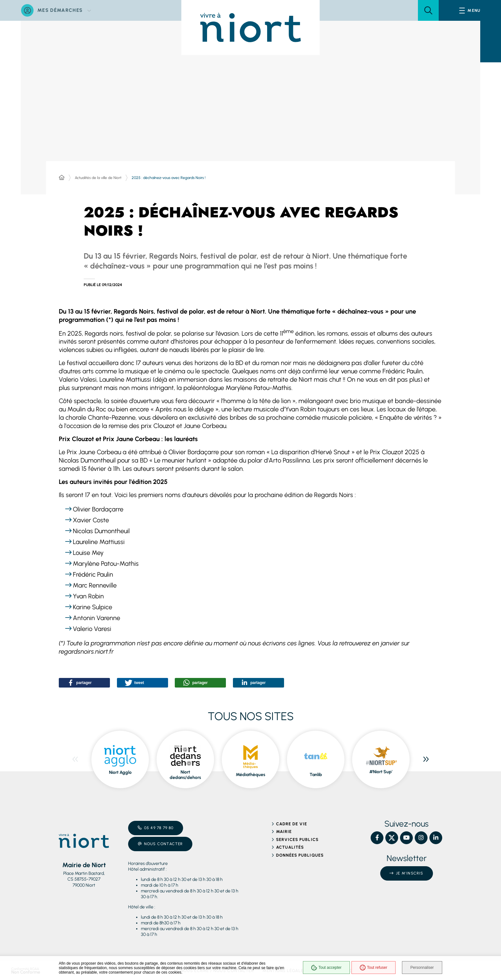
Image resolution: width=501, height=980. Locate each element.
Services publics (297, 837)
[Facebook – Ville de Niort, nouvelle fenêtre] (377, 836)
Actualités (290, 845)
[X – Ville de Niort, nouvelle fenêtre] (392, 836)
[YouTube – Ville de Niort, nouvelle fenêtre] (406, 836)
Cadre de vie (292, 822)
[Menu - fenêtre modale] (470, 10)
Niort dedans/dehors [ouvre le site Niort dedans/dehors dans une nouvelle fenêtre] (185, 773)
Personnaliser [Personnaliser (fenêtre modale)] (422, 968)
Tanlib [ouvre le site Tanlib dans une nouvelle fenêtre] (316, 772)
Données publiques (300, 853)
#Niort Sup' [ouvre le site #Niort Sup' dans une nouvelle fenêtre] (381, 770)
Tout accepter (325, 968)
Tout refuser (372, 968)
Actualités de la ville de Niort (98, 178)
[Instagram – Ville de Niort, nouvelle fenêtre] (421, 836)
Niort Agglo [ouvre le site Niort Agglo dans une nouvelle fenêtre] (120, 770)
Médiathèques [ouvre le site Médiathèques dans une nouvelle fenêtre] (250, 772)
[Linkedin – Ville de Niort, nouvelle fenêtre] (436, 836)
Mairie (284, 830)
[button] (428, 10)
